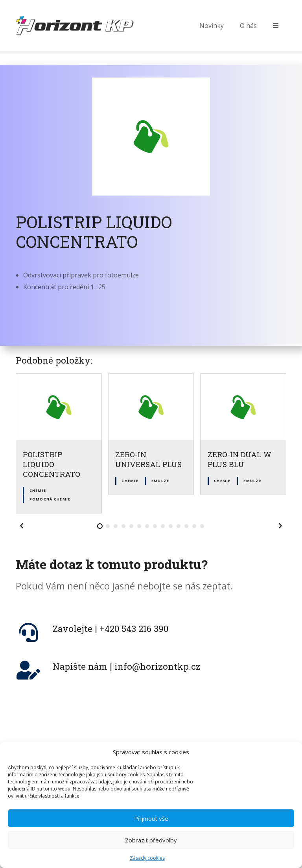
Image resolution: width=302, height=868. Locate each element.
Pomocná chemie (50, 499)
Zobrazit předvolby (151, 850)
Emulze (160, 481)
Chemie (38, 490)
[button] (22, 526)
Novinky (212, 26)
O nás (248, 26)
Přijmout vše (151, 829)
